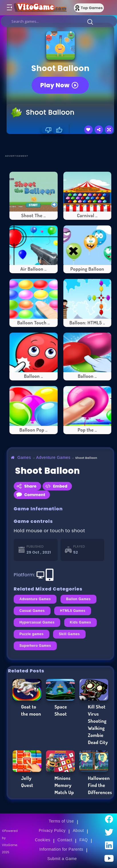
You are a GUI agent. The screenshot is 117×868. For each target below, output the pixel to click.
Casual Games (32, 611)
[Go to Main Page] (40, 8)
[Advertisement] (62, 144)
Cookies (43, 840)
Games (24, 457)
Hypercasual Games (37, 622)
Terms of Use (61, 821)
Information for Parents (61, 849)
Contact (65, 840)
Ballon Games (78, 599)
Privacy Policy (52, 830)
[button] (90, 22)
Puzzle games (32, 634)
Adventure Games (53, 457)
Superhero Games (35, 646)
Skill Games (69, 634)
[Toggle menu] (9, 8)
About (78, 830)
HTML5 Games (73, 611)
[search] (59, 21)
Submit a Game (62, 859)
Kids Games (80, 622)
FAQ (84, 840)
